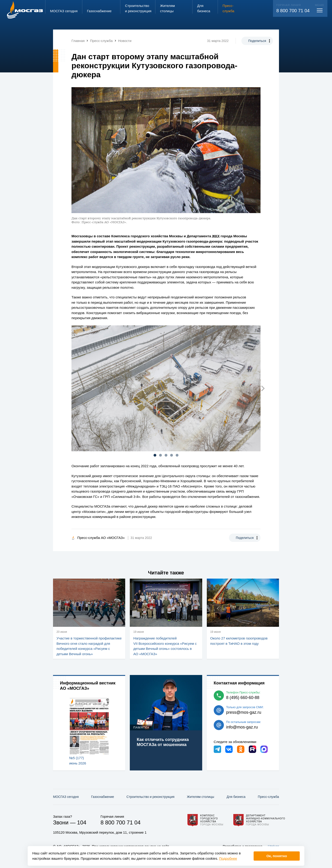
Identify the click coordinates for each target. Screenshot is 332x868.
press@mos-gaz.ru (244, 712)
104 (82, 822)
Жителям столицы (200, 797)
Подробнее (228, 858)
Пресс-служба (268, 797)
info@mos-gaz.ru (242, 727)
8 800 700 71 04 (293, 11)
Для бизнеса (236, 797)
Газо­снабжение (102, 797)
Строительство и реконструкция (151, 797)
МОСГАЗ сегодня (66, 797)
